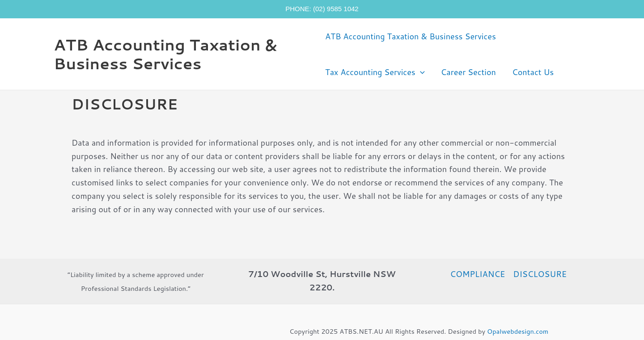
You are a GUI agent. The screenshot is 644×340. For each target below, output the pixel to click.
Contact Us (533, 72)
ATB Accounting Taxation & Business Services (165, 54)
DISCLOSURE (540, 274)
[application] (420, 72)
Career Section (468, 72)
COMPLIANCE (477, 274)
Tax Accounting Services (375, 72)
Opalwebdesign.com (518, 331)
